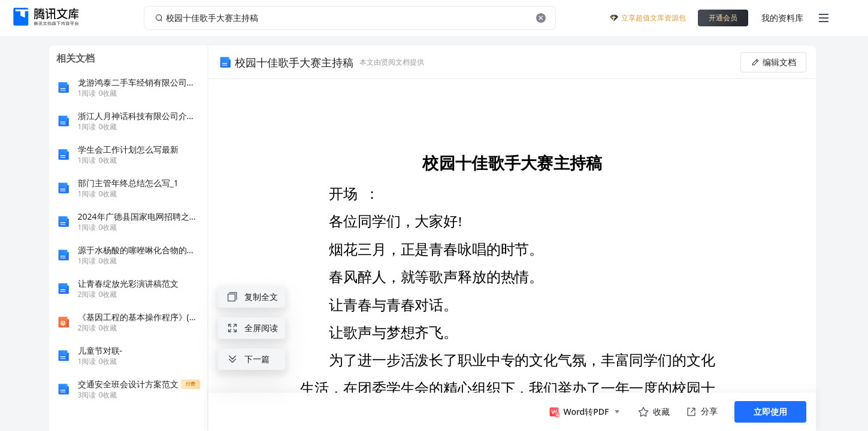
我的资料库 (782, 18)
